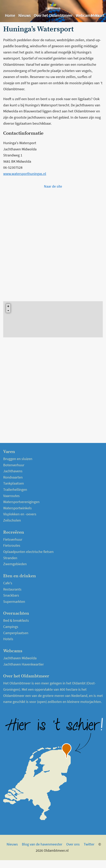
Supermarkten (14, 601)
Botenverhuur (14, 465)
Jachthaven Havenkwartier (23, 664)
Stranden (10, 558)
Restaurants (12, 589)
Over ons (73, 844)
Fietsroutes (12, 545)
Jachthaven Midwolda (20, 658)
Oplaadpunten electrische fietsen (28, 552)
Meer (95, 15)
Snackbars (11, 595)
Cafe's (8, 583)
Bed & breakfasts (16, 620)
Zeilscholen (12, 520)
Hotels (8, 639)
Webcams (84, 15)
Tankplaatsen (14, 483)
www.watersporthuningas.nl (25, 174)
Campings (11, 627)
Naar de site (53, 186)
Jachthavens (13, 471)
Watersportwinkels (17, 508)
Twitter (89, 844)
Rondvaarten (13, 477)
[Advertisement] (48, 244)
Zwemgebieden (15, 564)
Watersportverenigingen (21, 502)
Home (10, 15)
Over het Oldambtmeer (53, 15)
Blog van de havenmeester (42, 844)
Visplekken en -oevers (20, 514)
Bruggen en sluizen (18, 459)
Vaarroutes (11, 496)
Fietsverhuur (13, 539)
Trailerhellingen (15, 489)
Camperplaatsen (16, 633)
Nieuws (24, 15)
